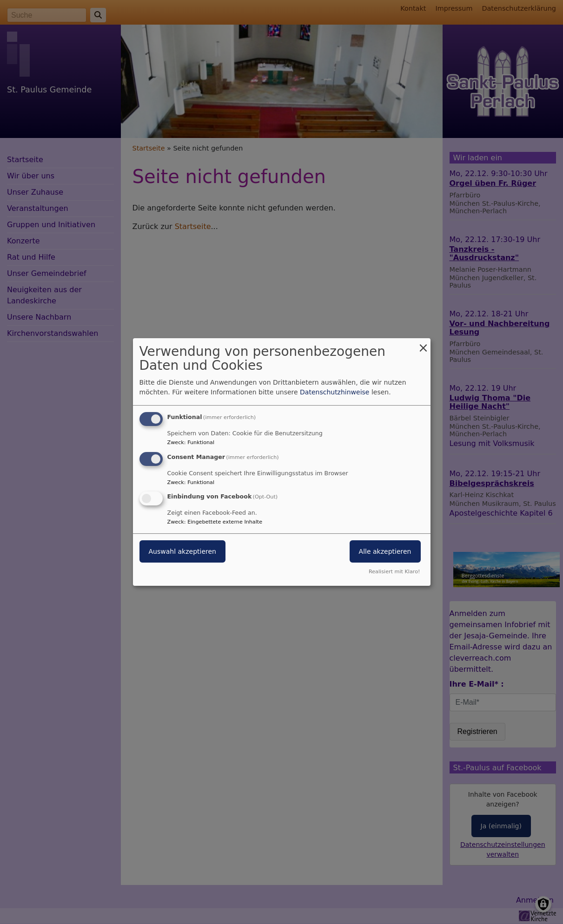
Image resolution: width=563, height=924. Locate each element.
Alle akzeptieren (385, 552)
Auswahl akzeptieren (182, 552)
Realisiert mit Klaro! (394, 572)
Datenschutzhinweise (334, 392)
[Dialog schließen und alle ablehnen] (424, 344)
